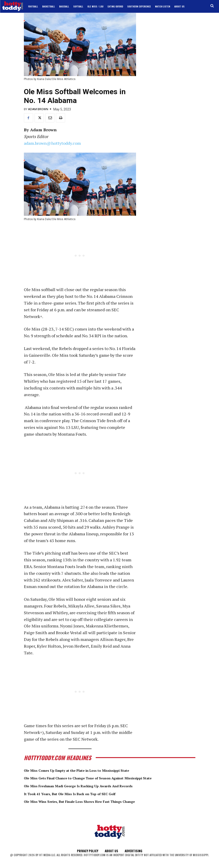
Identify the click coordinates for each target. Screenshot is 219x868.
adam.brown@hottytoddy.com (52, 143)
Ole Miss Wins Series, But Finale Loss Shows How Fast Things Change (96, 801)
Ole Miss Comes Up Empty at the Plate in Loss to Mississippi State (92, 770)
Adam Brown (38, 109)
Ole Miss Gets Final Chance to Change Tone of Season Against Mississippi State (106, 778)
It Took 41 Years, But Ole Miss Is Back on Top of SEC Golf (83, 794)
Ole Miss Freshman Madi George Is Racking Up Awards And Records (94, 786)
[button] (212, 6)
